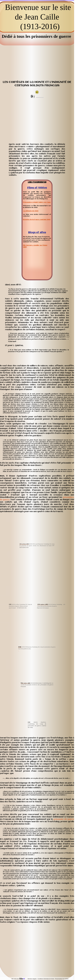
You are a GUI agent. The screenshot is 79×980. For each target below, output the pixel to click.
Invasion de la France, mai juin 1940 (37, 220)
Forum (68, 954)
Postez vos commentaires (45, 954)
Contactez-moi (22, 954)
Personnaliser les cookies (62, 979)
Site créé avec (19, 979)
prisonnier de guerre (64, 819)
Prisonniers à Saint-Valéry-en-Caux (37, 202)
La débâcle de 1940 (31, 211)
